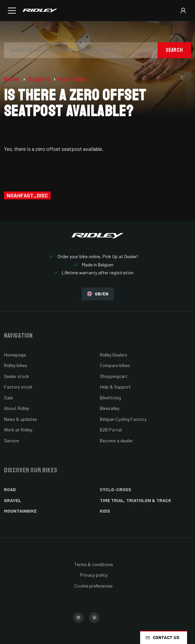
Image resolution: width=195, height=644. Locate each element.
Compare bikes (115, 365)
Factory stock (18, 387)
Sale (8, 398)
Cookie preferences (94, 586)
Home (12, 79)
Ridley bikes (16, 365)
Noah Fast (72, 79)
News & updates (20, 419)
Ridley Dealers (114, 355)
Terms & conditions (94, 564)
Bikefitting (110, 398)
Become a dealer (116, 441)
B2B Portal (111, 430)
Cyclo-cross (116, 489)
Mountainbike (20, 511)
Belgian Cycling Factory (123, 419)
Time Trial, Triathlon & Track (136, 500)
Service (11, 441)
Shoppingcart (114, 376)
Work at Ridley (18, 430)
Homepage (15, 355)
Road (10, 489)
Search (174, 50)
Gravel (13, 500)
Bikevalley (110, 408)
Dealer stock (17, 376)
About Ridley (17, 408)
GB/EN (98, 294)
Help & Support (115, 387)
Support (39, 79)
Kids (105, 511)
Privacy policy (94, 575)
